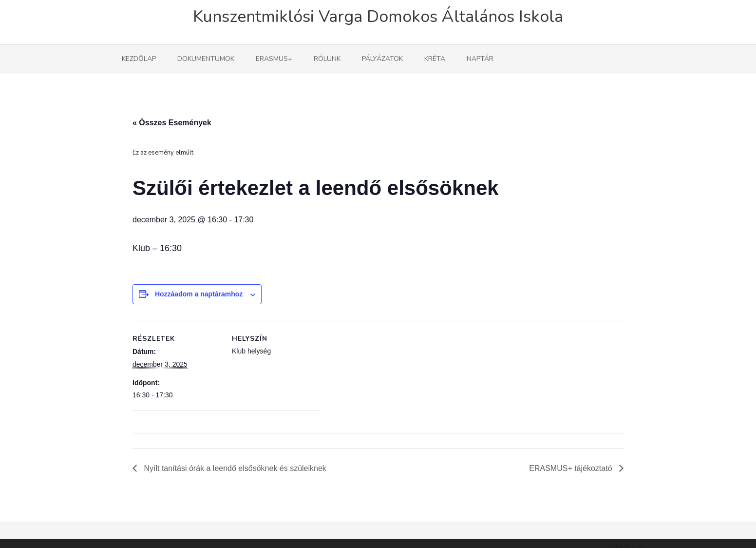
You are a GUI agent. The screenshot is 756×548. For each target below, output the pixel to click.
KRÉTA (435, 59)
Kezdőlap (139, 59)
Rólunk (327, 59)
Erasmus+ (274, 59)
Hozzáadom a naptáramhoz (199, 294)
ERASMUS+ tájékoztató (572, 468)
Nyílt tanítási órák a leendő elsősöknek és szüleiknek (234, 468)
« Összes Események (172, 123)
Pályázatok (382, 59)
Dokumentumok (206, 59)
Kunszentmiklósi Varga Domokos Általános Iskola (378, 17)
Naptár (480, 59)
